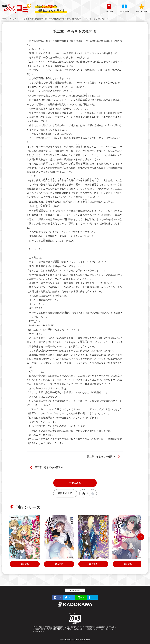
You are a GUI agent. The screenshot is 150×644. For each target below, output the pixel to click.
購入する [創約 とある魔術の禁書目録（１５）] (25, 564)
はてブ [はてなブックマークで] (94, 597)
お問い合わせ (75, 590)
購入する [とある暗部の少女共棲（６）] (59, 564)
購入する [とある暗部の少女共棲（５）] (128, 564)
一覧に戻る (75, 483)
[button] (141, 537)
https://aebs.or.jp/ (39, 631)
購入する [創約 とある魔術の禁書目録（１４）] (93, 564)
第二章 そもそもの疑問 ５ (97, 19)
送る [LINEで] (83, 597)
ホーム (5, 19)
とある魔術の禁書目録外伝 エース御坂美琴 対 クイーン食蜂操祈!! (52, 19)
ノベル (16, 19)
